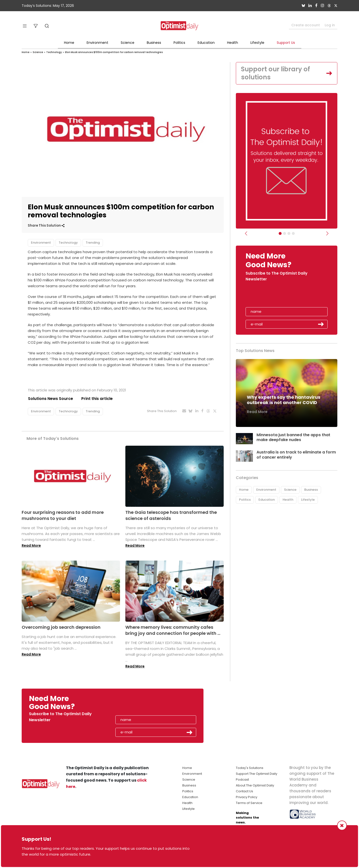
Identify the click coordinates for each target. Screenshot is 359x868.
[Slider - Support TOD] (289, 234)
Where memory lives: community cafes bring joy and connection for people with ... (173, 630)
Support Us (286, 43)
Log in (330, 25)
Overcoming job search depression (61, 627)
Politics (179, 43)
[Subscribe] (280, 234)
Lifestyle (257, 43)
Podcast (242, 780)
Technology (54, 52)
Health (233, 43)
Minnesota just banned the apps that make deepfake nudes (293, 437)
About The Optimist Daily (255, 785)
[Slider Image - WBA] (285, 234)
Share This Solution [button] (46, 226)
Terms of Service (249, 803)
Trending (93, 243)
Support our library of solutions (276, 73)
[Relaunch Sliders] (293, 234)
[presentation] (274, 296)
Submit (321, 324)
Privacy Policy (247, 797)
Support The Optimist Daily (257, 774)
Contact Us (244, 791)
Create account (306, 25)
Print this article (97, 399)
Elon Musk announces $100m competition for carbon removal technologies (114, 52)
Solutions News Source (50, 399)
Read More (31, 545)
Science (128, 43)
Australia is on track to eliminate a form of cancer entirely (296, 455)
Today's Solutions (250, 768)
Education (206, 43)
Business (154, 43)
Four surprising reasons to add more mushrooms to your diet (63, 515)
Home (69, 43)
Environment (97, 43)
